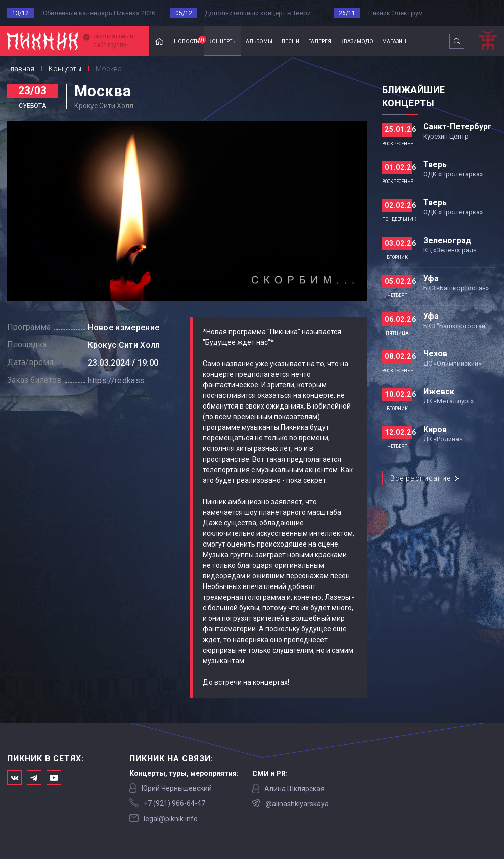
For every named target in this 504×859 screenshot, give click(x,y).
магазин (394, 41)
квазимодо (357, 41)
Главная (159, 41)
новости (189, 40)
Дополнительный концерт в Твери (258, 13)
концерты (222, 41)
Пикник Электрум (395, 13)
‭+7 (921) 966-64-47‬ (174, 803)
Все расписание (421, 478)
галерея (320, 41)
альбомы (259, 41)
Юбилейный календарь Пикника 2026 (98, 13)
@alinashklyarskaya (297, 804)
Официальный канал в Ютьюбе (54, 777)
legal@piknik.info (171, 819)
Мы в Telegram (34, 777)
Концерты (65, 69)
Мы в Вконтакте (14, 777)
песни (290, 41)
